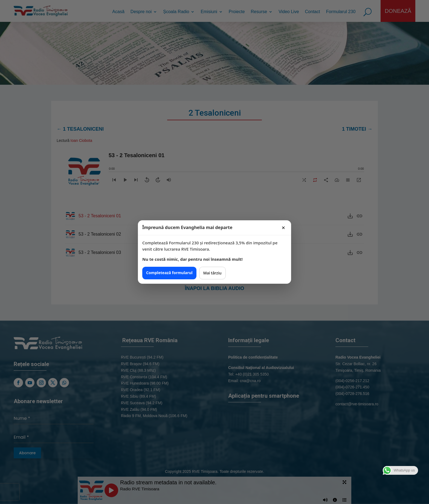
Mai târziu (212, 273)
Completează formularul (169, 273)
